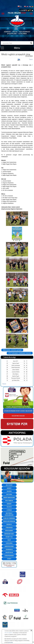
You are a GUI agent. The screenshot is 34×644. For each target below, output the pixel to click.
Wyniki (4, 384)
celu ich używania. (9, 633)
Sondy (9, 559)
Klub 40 (9, 507)
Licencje (9, 510)
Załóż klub (9, 552)
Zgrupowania (9, 556)
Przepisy (9, 524)
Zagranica (9, 549)
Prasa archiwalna (9, 521)
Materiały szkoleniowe (9, 514)
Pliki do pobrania (9, 518)
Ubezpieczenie (9, 546)
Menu (17, 48)
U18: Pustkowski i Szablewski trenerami (20, 353)
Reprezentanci (9, 534)
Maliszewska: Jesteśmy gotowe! (12, 350)
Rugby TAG (9, 537)
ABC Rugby (9, 485)
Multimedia (9, 501)
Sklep (9, 540)
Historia (9, 494)
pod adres (10, 642)
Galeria (9, 491)
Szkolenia (9, 543)
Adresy (9, 488)
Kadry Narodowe (9, 497)
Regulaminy (9, 531)
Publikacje (9, 527)
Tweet (31, 59)
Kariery (9, 504)
